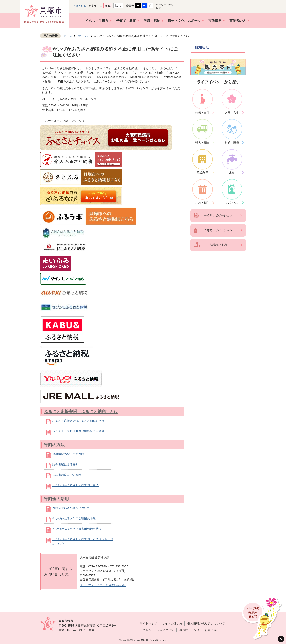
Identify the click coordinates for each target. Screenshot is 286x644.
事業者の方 (238, 21)
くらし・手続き (97, 21)
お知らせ (83, 36)
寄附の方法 (54, 445)
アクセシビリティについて (157, 630)
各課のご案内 (218, 245)
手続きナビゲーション (218, 215)
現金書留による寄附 (65, 465)
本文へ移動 (80, 6)
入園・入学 (232, 113)
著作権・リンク (190, 630)
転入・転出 (202, 143)
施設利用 (202, 173)
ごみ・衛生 (202, 203)
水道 (232, 173)
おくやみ (232, 203)
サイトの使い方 (172, 623)
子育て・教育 (126, 21)
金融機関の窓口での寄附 (68, 454)
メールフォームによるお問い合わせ (103, 585)
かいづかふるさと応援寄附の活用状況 (77, 529)
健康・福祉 (152, 21)
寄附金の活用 (56, 499)
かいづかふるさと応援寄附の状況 (74, 519)
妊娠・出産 (202, 113)
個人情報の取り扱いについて (206, 623)
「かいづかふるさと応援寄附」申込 (76, 485)
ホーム (68, 36)
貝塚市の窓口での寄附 (67, 475)
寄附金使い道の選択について (71, 508)
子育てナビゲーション (218, 230)
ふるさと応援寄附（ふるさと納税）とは (81, 412)
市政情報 (215, 21)
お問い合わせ (213, 630)
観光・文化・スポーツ (184, 21)
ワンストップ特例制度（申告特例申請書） (80, 431)
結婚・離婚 (232, 143)
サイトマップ (148, 623)
